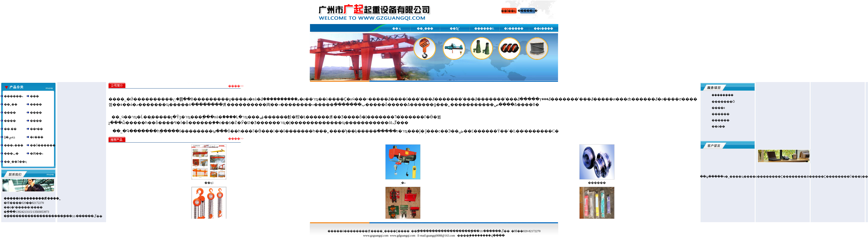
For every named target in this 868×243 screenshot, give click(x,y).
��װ (721, 108)
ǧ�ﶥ (10, 137)
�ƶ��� (37, 137)
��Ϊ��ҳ (508, 11)
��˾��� (425, 29)
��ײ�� (36, 129)
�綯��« (37, 153)
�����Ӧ (726, 102)
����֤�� (725, 95)
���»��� (14, 145)
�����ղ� (528, 11)
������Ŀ (484, 29)
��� (34, 96)
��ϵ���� (543, 29)
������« (14, 96)
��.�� (10, 129)
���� (36, 104)
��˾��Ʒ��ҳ (15, 162)
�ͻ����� (514, 29)
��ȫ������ (43, 145)
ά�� (721, 126)
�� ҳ (396, 29)
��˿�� (11, 104)
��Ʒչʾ (455, 29)
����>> (236, 86)
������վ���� (490, 236)
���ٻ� (11, 153)
